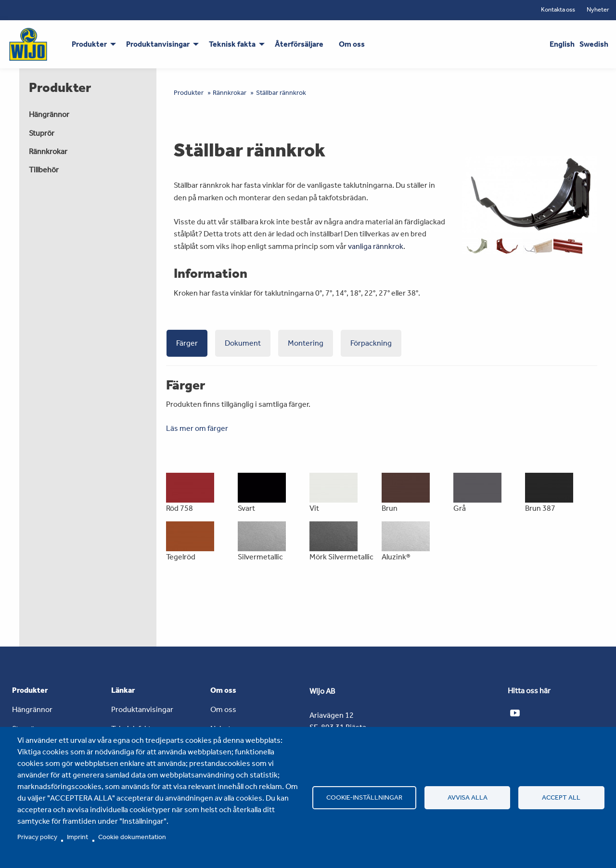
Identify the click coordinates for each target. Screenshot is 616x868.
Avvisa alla (468, 797)
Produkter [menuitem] (89, 44)
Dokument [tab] (243, 343)
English (562, 44)
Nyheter (598, 9)
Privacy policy (37, 837)
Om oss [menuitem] (352, 44)
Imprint (77, 837)
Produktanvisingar (142, 709)
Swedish (594, 44)
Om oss (223, 709)
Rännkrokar (48, 151)
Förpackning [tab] (371, 343)
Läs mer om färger (197, 428)
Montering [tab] (306, 343)
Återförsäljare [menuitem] (299, 44)
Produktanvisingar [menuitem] (158, 44)
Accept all (561, 797)
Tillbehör (44, 170)
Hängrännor (49, 114)
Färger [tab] (187, 343)
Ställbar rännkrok (281, 93)
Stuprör (42, 133)
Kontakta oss (558, 9)
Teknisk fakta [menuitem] (232, 44)
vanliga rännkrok (376, 246)
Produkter (189, 93)
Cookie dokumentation (132, 837)
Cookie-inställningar (364, 797)
